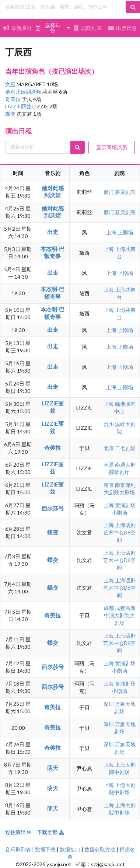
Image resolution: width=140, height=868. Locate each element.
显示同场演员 (112, 147)
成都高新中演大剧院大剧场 (120, 615)
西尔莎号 (53, 508)
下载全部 (51, 832)
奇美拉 (13, 99)
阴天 (53, 768)
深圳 (109, 704)
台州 (109, 424)
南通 (109, 465)
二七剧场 (125, 448)
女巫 (11, 84)
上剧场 (125, 232)
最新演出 (18, 28)
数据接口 (70, 849)
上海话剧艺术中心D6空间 (119, 532)
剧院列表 (88, 28)
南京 (109, 485)
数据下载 (45, 849)
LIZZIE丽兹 (19, 106)
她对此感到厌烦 (24, 92)
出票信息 (123, 28)
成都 (109, 608)
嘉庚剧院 (125, 192)
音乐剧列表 (18, 849)
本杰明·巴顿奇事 (52, 252)
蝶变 (11, 114)
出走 (53, 232)
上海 (112, 232)
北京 (109, 448)
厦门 (109, 192)
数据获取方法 (100, 849)
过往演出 (21, 832)
